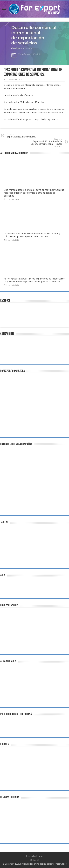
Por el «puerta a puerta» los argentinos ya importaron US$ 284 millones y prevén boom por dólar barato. (34, 280)
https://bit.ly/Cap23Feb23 (47, 119)
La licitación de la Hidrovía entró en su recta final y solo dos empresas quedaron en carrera (32, 235)
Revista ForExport (34, 856)
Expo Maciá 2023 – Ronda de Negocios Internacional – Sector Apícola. (45, 143)
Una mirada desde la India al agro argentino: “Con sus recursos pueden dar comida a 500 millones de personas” (34, 193)
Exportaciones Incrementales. (24, 136)
